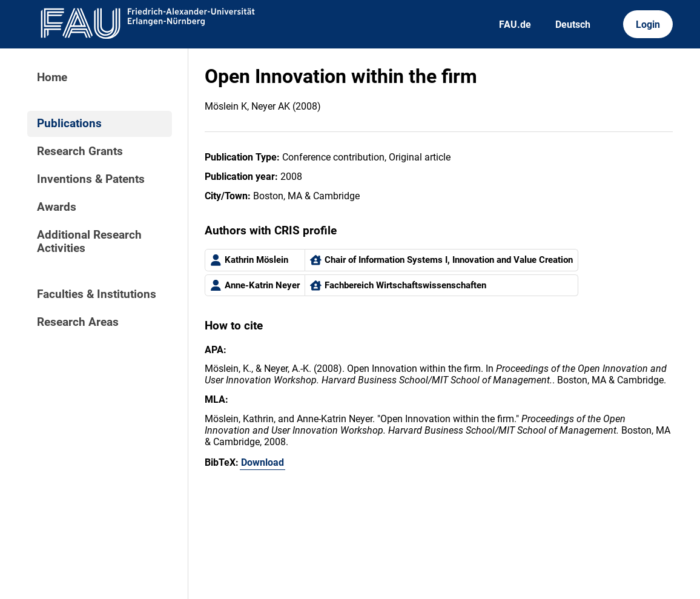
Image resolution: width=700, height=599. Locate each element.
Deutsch (573, 25)
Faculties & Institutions (97, 294)
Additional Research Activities (89, 242)
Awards (57, 207)
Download (262, 462)
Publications (69, 124)
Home (52, 78)
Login (648, 25)
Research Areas (78, 322)
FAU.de (515, 25)
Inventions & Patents (91, 179)
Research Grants (80, 151)
